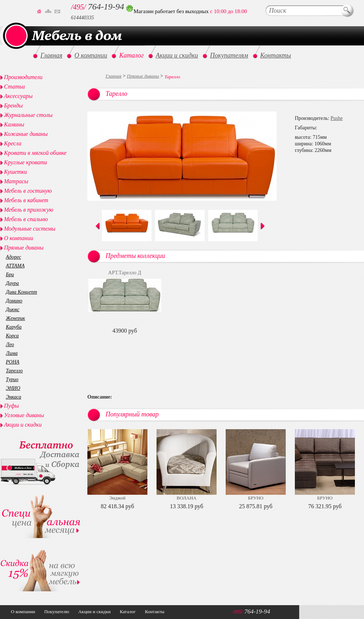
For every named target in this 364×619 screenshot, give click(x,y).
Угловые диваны (24, 415)
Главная (114, 76)
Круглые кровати (25, 162)
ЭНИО (13, 388)
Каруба (14, 327)
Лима (12, 353)
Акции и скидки (23, 425)
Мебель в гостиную (28, 191)
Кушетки (15, 172)
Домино (14, 301)
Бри (10, 275)
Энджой (117, 498)
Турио (12, 379)
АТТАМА (15, 266)
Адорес (13, 257)
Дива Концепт (21, 292)
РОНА (13, 362)
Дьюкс (13, 309)
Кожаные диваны (26, 134)
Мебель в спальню (26, 219)
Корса (12, 336)
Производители (23, 77)
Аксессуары (18, 96)
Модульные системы (30, 229)
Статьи (14, 87)
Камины (14, 124)
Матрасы (16, 181)
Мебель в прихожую (29, 210)
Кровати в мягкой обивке (35, 153)
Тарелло (14, 371)
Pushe (337, 118)
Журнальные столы (28, 115)
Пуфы (11, 406)
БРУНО (256, 498)
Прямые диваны (143, 76)
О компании (19, 238)
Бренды (13, 105)
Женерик (15, 318)
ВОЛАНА (186, 498)
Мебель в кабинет (26, 200)
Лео (10, 344)
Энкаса (13, 397)
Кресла (13, 143)
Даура (12, 283)
